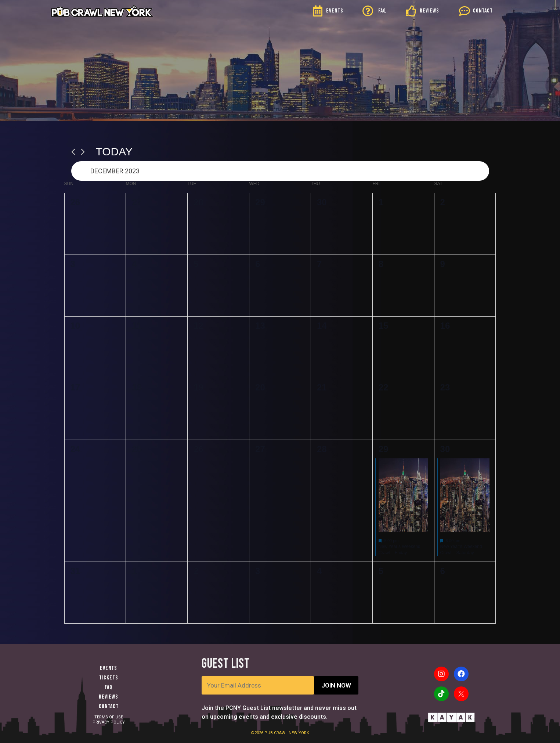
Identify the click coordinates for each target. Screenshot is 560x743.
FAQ (382, 11)
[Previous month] (73, 152)
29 (384, 449)
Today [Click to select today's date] (114, 152)
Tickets (109, 678)
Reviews (109, 697)
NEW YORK (299, 733)
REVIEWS (429, 11)
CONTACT (483, 11)
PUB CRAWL (277, 733)
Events (109, 668)
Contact (109, 706)
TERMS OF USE (109, 717)
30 (445, 449)
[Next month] (83, 152)
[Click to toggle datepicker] (280, 171)
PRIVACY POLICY (109, 722)
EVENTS (335, 11)
